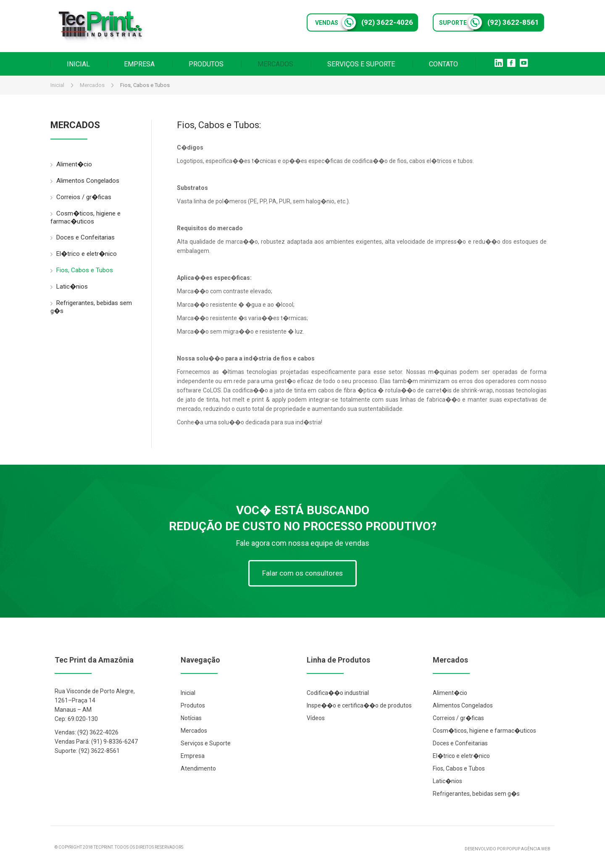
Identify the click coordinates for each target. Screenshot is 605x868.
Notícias (191, 718)
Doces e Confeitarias (83, 238)
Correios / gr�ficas (81, 197)
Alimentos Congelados (85, 181)
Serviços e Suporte (206, 743)
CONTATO (443, 64)
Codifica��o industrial (338, 693)
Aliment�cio (71, 164)
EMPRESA (139, 64)
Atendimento (198, 768)
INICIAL (78, 64)
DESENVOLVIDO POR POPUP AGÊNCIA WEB (508, 849)
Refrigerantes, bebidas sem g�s (91, 307)
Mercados (92, 85)
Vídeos (316, 718)
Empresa (193, 756)
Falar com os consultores (302, 573)
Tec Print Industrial (101, 26)
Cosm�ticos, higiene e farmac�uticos (85, 217)
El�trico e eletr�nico (84, 254)
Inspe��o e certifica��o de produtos (359, 705)
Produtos (193, 705)
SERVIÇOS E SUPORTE (361, 64)
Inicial (57, 85)
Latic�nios (69, 287)
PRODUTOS (206, 64)
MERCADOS (275, 64)
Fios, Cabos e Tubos (82, 270)
